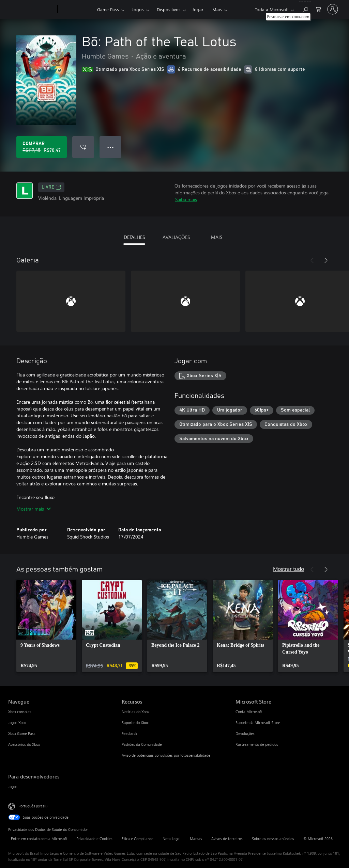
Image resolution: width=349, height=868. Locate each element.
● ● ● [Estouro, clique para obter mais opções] (111, 147)
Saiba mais (186, 199)
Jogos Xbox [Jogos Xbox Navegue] (17, 722)
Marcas (196, 839)
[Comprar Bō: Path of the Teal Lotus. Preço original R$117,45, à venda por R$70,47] (42, 147)
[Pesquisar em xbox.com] (305, 9)
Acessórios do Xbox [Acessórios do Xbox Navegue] (24, 744)
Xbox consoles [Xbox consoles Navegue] (20, 712)
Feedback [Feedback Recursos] (129, 733)
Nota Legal (172, 839)
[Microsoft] (32, 10)
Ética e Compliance (138, 839)
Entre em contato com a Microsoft (39, 839)
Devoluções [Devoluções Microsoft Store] (245, 733)
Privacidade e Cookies (94, 839)
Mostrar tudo (289, 569)
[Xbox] (77, 10)
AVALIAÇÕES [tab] (176, 237)
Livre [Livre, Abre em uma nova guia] (51, 187)
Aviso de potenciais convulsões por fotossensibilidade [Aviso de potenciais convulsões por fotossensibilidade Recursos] (166, 755)
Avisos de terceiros (227, 839)
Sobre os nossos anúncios (273, 839)
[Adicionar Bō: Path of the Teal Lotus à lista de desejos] (83, 147)
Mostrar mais (34, 509)
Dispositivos (169, 9)
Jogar (198, 9)
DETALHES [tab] (134, 237)
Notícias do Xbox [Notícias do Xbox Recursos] (135, 712)
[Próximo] (326, 260)
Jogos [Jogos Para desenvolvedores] (13, 786)
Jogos (138, 9)
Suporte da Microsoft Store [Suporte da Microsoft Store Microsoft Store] (258, 722)
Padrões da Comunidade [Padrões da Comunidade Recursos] (142, 744)
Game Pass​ (108, 9)
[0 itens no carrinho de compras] (318, 9)
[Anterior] (312, 260)
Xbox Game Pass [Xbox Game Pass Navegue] (22, 733)
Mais (217, 9)
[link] (46, 626)
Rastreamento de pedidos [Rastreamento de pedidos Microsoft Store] (257, 744)
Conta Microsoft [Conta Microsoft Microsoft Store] (249, 712)
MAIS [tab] (217, 237)
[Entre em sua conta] (333, 9)
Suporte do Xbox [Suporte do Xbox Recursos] (135, 722)
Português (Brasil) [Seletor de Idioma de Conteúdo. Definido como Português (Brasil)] (33, 806)
